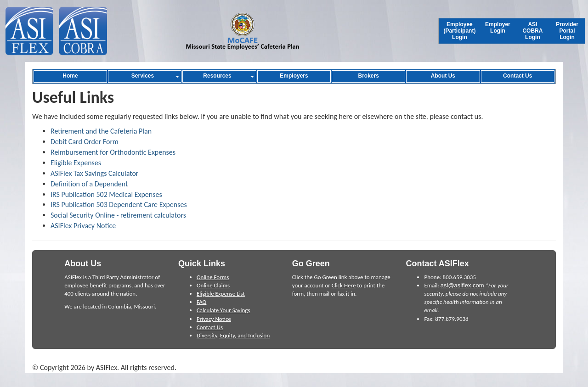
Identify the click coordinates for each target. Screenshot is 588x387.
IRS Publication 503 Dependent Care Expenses (119, 205)
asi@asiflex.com (462, 285)
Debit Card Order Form (85, 142)
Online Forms (213, 277)
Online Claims (213, 285)
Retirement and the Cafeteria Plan (101, 131)
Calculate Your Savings (223, 310)
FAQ (201, 302)
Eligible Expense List (221, 294)
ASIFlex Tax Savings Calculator (94, 173)
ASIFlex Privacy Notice (83, 226)
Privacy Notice (214, 319)
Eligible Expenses (76, 163)
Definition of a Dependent (89, 184)
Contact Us (210, 327)
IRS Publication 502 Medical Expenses (106, 194)
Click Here (344, 285)
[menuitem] (459, 31)
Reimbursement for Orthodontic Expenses (113, 152)
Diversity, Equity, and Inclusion (233, 335)
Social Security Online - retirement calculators (118, 215)
